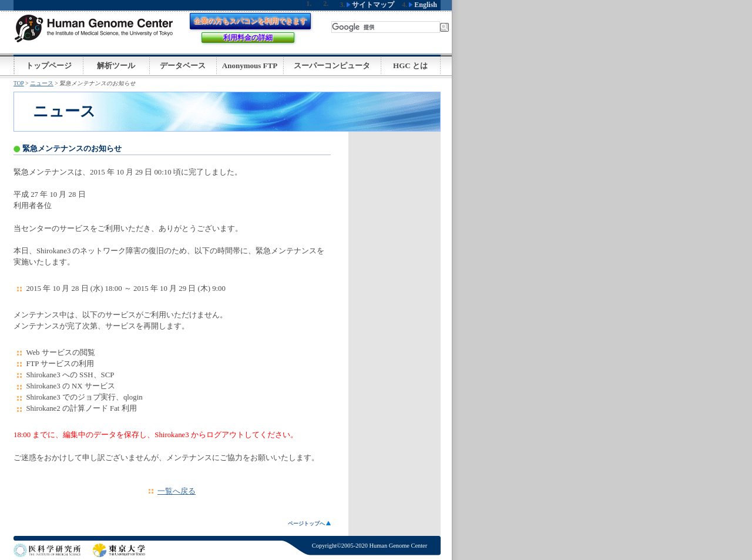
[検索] (386, 27)
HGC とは (410, 66)
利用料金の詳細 (248, 38)
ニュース (42, 83)
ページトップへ (309, 524)
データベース (183, 66)
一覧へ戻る (177, 491)
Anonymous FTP (250, 66)
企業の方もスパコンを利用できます (250, 21)
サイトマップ (370, 5)
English (423, 5)
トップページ (49, 66)
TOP (19, 83)
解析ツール (116, 66)
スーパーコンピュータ (332, 66)
